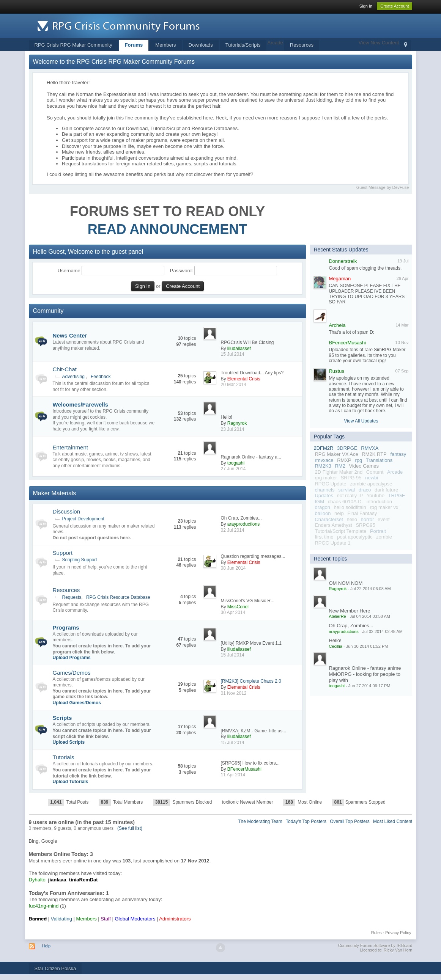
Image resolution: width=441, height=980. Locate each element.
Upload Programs (72, 658)
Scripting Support (80, 560)
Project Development (83, 519)
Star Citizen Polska (55, 968)
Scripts (62, 718)
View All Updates (361, 421)
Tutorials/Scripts (243, 45)
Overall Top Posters (350, 821)
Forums (134, 45)
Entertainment (70, 447)
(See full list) (130, 828)
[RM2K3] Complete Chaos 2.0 (251, 681)
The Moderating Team (260, 821)
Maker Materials (55, 493)
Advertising (73, 377)
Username (69, 271)
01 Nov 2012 (233, 693)
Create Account (395, 6)
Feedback (101, 377)
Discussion (67, 511)
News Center (70, 335)
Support (63, 553)
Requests (72, 597)
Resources (302, 45)
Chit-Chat (65, 369)
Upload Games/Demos (77, 703)
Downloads (201, 45)
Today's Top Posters (306, 821)
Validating (61, 919)
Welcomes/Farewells (80, 404)
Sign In (366, 6)
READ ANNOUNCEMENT (168, 229)
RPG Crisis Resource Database (118, 597)
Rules (376, 933)
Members (165, 45)
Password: (182, 271)
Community (48, 311)
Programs (66, 627)
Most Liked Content (393, 821)
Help (46, 946)
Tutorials (64, 757)
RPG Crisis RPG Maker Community (73, 45)
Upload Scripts (69, 742)
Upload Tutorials (71, 782)
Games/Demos (72, 673)
